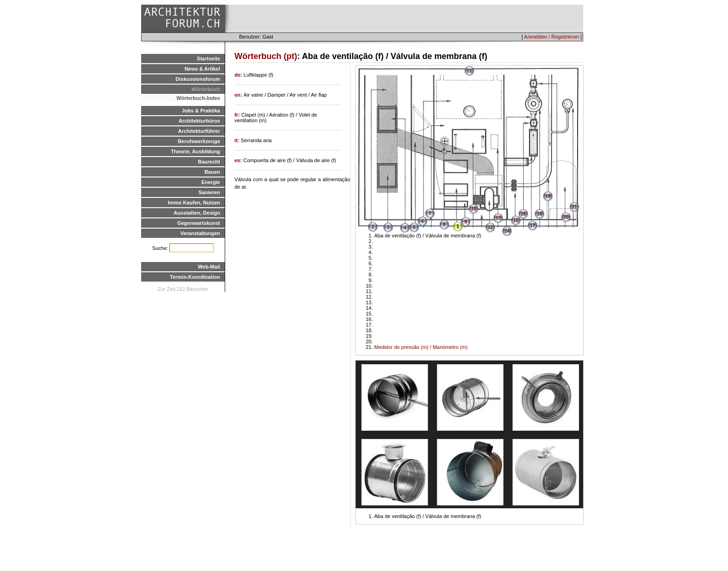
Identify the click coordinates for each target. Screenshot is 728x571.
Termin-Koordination (195, 277)
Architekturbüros (199, 121)
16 (523, 214)
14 (507, 231)
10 (473, 209)
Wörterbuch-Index (198, 98)
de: (239, 75)
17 (532, 226)
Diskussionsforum (198, 79)
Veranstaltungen (200, 233)
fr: (238, 115)
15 (516, 220)
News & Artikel (202, 69)
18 (539, 214)
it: (237, 140)
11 (469, 71)
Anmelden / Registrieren (552, 37)
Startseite (208, 59)
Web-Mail (209, 267)
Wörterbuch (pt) (266, 56)
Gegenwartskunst (199, 223)
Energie (211, 182)
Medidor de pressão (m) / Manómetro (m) (421, 347)
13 (498, 218)
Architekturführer (199, 131)
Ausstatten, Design (197, 213)
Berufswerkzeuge (199, 141)
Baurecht (209, 162)
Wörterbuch (206, 89)
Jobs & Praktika (201, 111)
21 (574, 207)
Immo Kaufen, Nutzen (194, 203)
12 (490, 227)
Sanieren (209, 192)
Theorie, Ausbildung (195, 151)
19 (548, 196)
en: (239, 95)
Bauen (212, 172)
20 (566, 217)
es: (239, 160)
